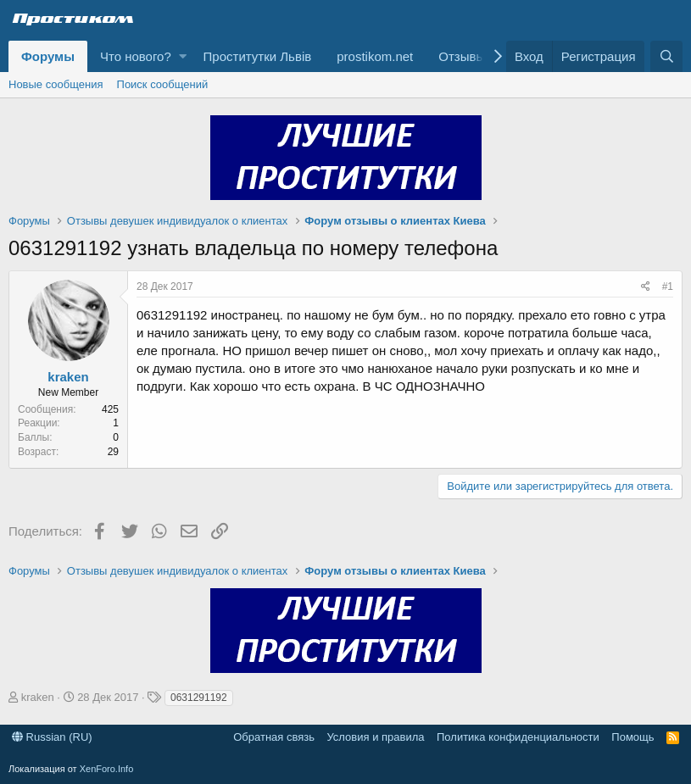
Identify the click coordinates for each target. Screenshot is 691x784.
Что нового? (136, 56)
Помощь (632, 737)
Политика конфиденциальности (518, 737)
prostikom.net (375, 56)
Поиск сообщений (163, 84)
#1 (668, 286)
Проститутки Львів (258, 56)
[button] (183, 56)
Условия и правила (375, 737)
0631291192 (199, 698)
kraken (68, 377)
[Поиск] (666, 56)
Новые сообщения (56, 84)
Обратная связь (274, 737)
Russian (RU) (52, 737)
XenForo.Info (107, 769)
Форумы (48, 56)
